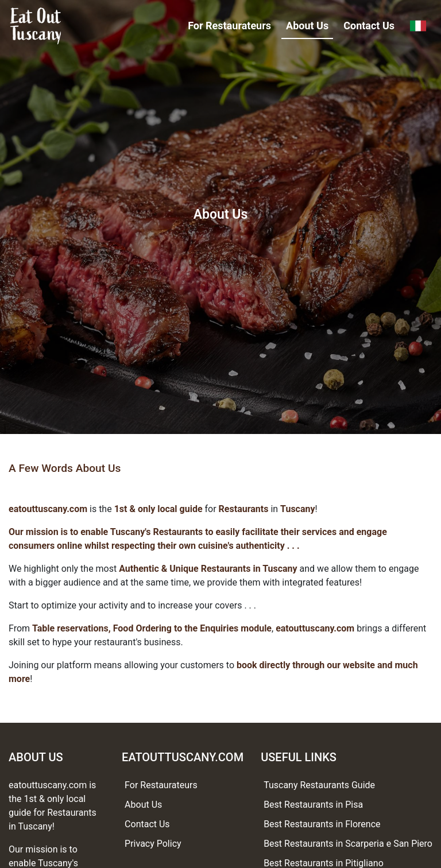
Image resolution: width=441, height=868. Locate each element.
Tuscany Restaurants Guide (319, 785)
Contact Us (369, 26)
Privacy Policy (153, 844)
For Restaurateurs (229, 26)
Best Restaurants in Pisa (313, 805)
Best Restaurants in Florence (322, 824)
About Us (307, 26)
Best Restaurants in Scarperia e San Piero (348, 844)
